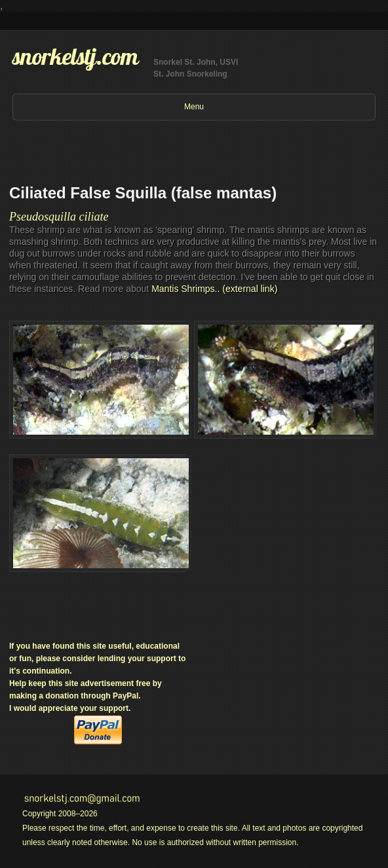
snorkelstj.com (75, 56)
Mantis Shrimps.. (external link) (214, 289)
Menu (194, 107)
